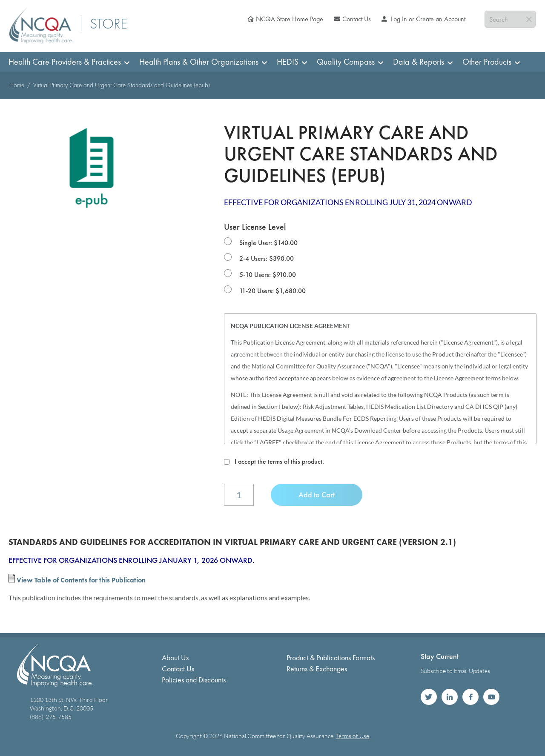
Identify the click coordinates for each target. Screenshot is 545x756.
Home (17, 85)
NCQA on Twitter (429, 697)
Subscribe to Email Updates (455, 671)
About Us (175, 658)
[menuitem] (66, 62)
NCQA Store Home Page (290, 19)
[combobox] (510, 19)
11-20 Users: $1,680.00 (272, 291)
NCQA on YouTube (491, 697)
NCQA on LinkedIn (450, 697)
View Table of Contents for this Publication (81, 580)
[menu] (272, 62)
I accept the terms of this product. (279, 461)
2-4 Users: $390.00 (267, 258)
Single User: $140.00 (268, 243)
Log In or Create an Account (427, 19)
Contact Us (357, 19)
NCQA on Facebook (470, 697)
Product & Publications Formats (331, 658)
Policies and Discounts (194, 680)
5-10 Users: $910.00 (268, 275)
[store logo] (41, 25)
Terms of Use (353, 736)
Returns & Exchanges (317, 669)
